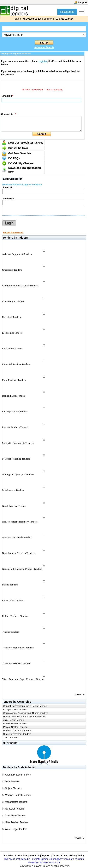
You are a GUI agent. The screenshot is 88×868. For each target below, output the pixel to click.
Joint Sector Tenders (14, 720)
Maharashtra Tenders (16, 802)
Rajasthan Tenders (15, 809)
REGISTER (67, 12)
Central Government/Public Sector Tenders (25, 706)
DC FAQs (14, 158)
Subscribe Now (18, 148)
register (43, 61)
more (78, 694)
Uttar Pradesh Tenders (17, 822)
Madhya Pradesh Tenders (18, 795)
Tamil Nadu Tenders (15, 816)
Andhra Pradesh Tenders (18, 775)
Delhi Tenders (12, 782)
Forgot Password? (13, 233)
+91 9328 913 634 (64, 19)
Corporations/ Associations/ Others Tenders (26, 713)
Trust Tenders (10, 738)
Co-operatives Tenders (15, 710)
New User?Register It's (26, 143)
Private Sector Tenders (15, 727)
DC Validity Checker (21, 163)
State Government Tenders (17, 734)
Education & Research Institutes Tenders (24, 717)
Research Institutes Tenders (18, 731)
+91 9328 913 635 (32, 19)
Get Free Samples (20, 153)
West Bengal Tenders (16, 829)
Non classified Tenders (15, 724)
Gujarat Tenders (13, 788)
